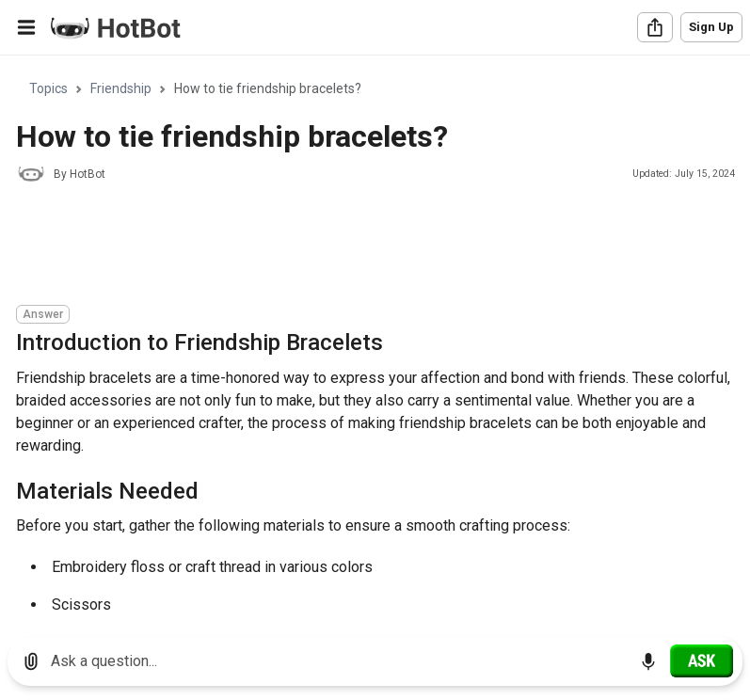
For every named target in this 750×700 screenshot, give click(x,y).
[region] (375, 339)
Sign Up (711, 27)
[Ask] (702, 660)
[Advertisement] (359, 247)
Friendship (121, 88)
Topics (48, 88)
